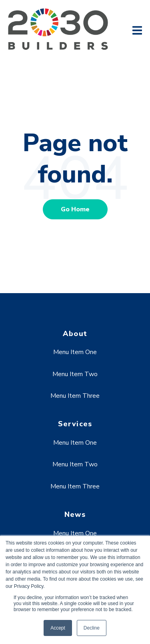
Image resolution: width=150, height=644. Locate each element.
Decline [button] (92, 628)
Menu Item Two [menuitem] (75, 374)
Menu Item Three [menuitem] (75, 396)
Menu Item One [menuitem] (75, 352)
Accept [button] (58, 628)
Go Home (75, 209)
